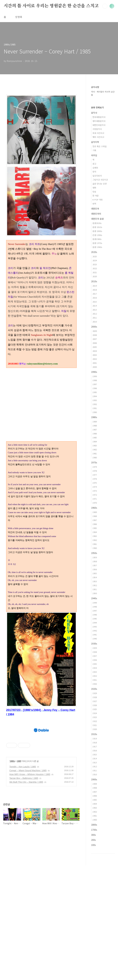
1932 (95, 676)
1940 (95, 639)
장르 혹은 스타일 (100, 146)
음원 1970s (97, 243)
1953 (95, 581)
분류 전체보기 (97, 107)
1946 (95, 615)
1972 (95, 495)
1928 (95, 697)
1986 (95, 434)
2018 (95, 290)
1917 (95, 746)
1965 (95, 528)
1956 (95, 569)
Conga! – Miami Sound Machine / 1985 (28, 907)
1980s (12, 898)
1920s (94, 689)
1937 (95, 656)
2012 (95, 314)
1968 (95, 516)
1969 (95, 512)
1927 (95, 701)
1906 (95, 796)
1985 (19, 898)
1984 (95, 441)
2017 (95, 294)
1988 (95, 426)
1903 (95, 808)
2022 (95, 268)
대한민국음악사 (99, 125)
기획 (94, 150)
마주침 (94, 155)
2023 (95, 264)
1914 (95, 758)
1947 (95, 611)
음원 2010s (97, 227)
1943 (95, 627)
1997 (95, 384)
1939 (95, 648)
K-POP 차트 (98, 200)
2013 (95, 310)
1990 (95, 412)
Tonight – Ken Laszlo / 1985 (23, 903)
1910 (95, 774)
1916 (95, 750)
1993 (95, 400)
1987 (95, 430)
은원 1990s (97, 235)
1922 (95, 721)
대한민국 (95, 209)
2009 (95, 331)
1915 (95, 754)
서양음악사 (97, 129)
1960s (94, 508)
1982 (95, 449)
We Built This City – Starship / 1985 (26, 919)
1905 (95, 800)
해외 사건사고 (98, 137)
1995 (95, 392)
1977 (95, 475)
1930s (94, 644)
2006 (95, 343)
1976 (95, 479)
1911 (95, 770)
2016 (95, 298)
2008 (95, 335)
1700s (94, 830)
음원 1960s (97, 247)
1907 (95, 792)
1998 (95, 380)
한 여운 (96, 196)
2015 (95, 302)
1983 (95, 445)
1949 (95, 603)
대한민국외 (96, 214)
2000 (95, 367)
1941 (95, 635)
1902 (95, 812)
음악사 (94, 113)
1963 (95, 536)
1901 (95, 816)
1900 (95, 820)
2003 (95, 355)
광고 (94, 164)
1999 (95, 376)
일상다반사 (97, 176)
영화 (94, 188)
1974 (95, 487)
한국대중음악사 (99, 117)
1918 (95, 742)
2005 (95, 347)
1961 (95, 544)
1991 (95, 408)
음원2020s (97, 223)
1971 (95, 499)
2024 (95, 260)
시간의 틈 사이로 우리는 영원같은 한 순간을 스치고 (51, 6)
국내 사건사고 (98, 133)
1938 (95, 652)
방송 (94, 192)
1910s (94, 734)
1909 (95, 784)
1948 (95, 607)
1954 (95, 577)
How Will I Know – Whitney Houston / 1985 (30, 911)
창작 (94, 172)
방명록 (19, 17)
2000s (94, 327)
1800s (94, 825)
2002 (95, 359)
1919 (95, 738)
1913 (95, 762)
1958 (95, 561)
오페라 (95, 168)
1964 (95, 532)
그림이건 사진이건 (100, 180)
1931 (95, 680)
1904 (95, 804)
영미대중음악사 (99, 121)
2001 (95, 363)
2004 (95, 351)
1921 (95, 725)
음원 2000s (97, 231)
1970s (94, 462)
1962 (95, 540)
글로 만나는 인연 (100, 184)
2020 (95, 276)
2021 (95, 272)
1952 (95, 585)
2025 (95, 256)
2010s (94, 281)
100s (93, 845)
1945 (95, 619)
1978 (95, 471)
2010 (95, 322)
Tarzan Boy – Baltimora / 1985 (24, 915)
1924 (95, 713)
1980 (95, 457)
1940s (94, 598)
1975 (95, 483)
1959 (95, 557)
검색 (105, 6)
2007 (95, 339)
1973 (95, 491)
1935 (95, 664)
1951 (95, 589)
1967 (95, 520)
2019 (95, 286)
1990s (94, 372)
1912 (95, 766)
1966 (95, 524)
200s (93, 840)
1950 (95, 593)
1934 (95, 668)
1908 (95, 788)
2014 (95, 306)
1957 (95, 565)
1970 (95, 503)
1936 (95, 660)
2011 (95, 318)
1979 (95, 467)
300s (93, 835)
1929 (95, 693)
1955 (95, 573)
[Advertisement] (41, 633)
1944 (95, 623)
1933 (95, 672)
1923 (95, 717)
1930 (95, 684)
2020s (94, 252)
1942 (95, 631)
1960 (95, 548)
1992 (95, 404)
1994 (95, 396)
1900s (94, 779)
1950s (94, 553)
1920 (95, 729)
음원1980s (97, 239)
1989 (95, 422)
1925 (95, 709)
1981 (95, 453)
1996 (95, 388)
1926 (95, 705)
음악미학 (95, 142)
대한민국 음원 (97, 219)
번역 (94, 204)
